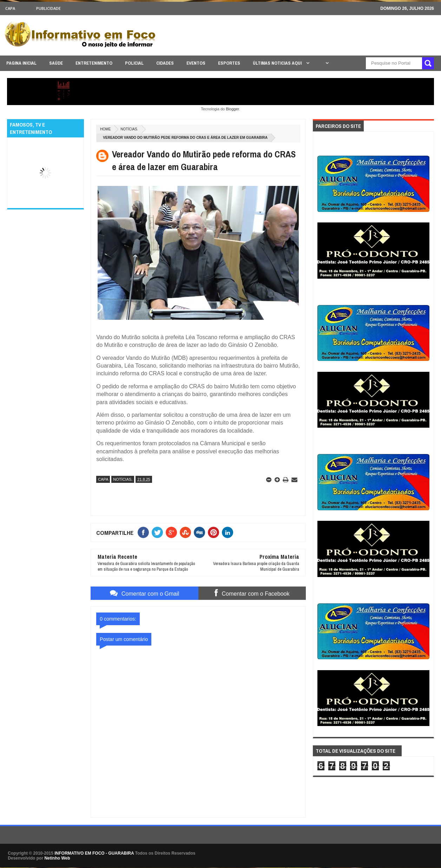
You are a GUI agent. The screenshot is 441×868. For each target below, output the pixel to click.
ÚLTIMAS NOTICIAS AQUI (278, 63)
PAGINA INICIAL (21, 63)
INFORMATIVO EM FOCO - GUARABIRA (94, 853)
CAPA (10, 8)
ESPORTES (229, 63)
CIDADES (165, 63)
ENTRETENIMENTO (94, 63)
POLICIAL (134, 63)
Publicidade (48, 8)
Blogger (232, 109)
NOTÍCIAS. (129, 129)
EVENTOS (196, 63)
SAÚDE (56, 63)
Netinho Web (57, 858)
